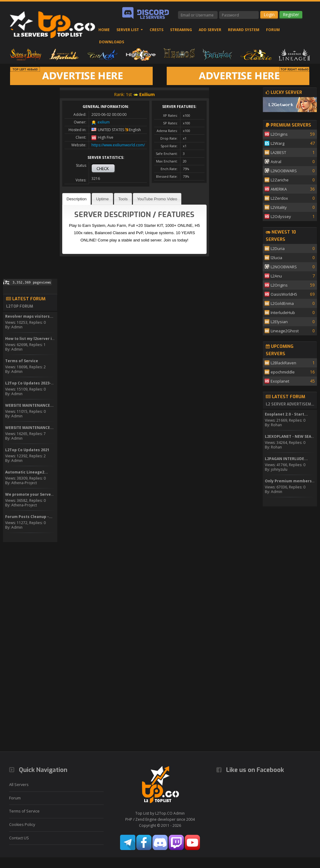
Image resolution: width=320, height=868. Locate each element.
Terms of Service (24, 811)
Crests (156, 30)
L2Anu (276, 276)
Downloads (112, 42)
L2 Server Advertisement (290, 404)
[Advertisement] (30, 179)
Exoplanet (280, 381)
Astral (276, 162)
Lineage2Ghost (285, 331)
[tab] (76, 199)
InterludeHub (283, 313)
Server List (128, 30)
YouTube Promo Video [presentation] (157, 199)
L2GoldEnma (282, 303)
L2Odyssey (281, 216)
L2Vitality (279, 207)
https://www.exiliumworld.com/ (118, 145)
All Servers (19, 785)
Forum (273, 30)
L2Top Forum (20, 306)
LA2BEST (278, 152)
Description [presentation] (76, 199)
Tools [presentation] (123, 199)
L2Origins (279, 134)
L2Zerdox (279, 198)
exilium (104, 122)
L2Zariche (280, 180)
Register (291, 14)
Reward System (244, 30)
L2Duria (278, 248)
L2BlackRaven (283, 363)
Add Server (210, 30)
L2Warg (277, 143)
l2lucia (276, 258)
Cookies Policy (22, 825)
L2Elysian (279, 322)
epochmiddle (283, 372)
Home (104, 30)
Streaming (181, 30)
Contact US (19, 838)
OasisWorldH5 (284, 294)
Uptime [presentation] (102, 199)
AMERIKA (279, 189)
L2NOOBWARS (284, 171)
